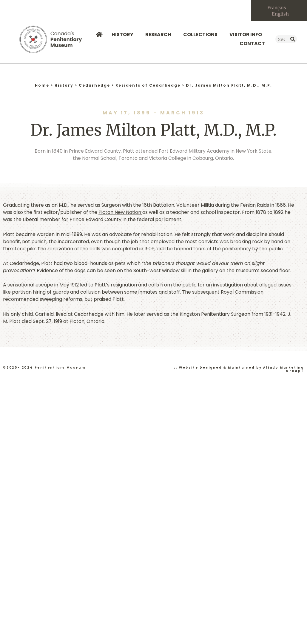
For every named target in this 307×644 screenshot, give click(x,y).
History (124, 34)
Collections (202, 34)
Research (160, 34)
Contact (252, 43)
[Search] (293, 39)
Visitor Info (247, 34)
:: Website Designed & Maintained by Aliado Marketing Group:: (239, 369)
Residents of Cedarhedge (148, 85)
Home (42, 85)
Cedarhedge (94, 85)
